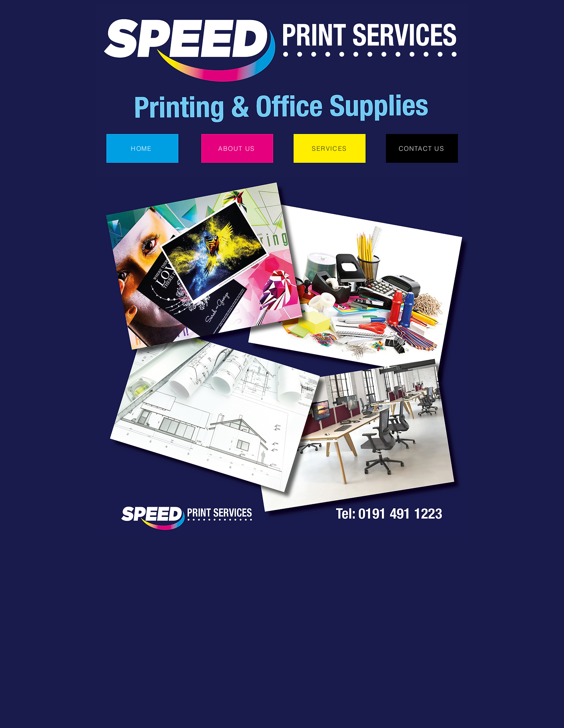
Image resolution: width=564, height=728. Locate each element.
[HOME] (142, 148)
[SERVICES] (330, 148)
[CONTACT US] (422, 148)
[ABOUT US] (237, 148)
